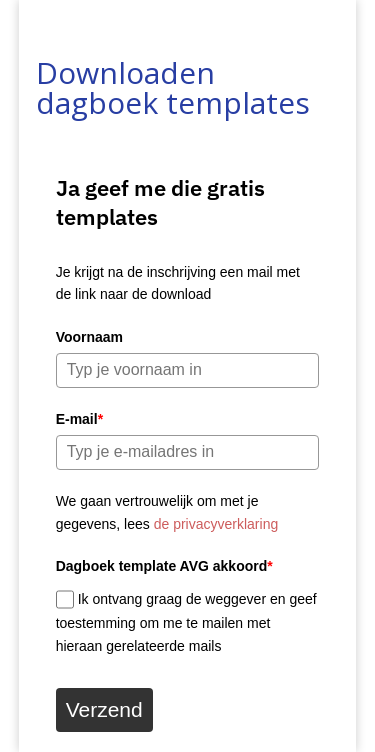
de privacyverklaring (216, 524)
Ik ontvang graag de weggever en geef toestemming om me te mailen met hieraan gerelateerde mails (186, 622)
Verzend (104, 709)
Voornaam (89, 337)
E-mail (79, 419)
